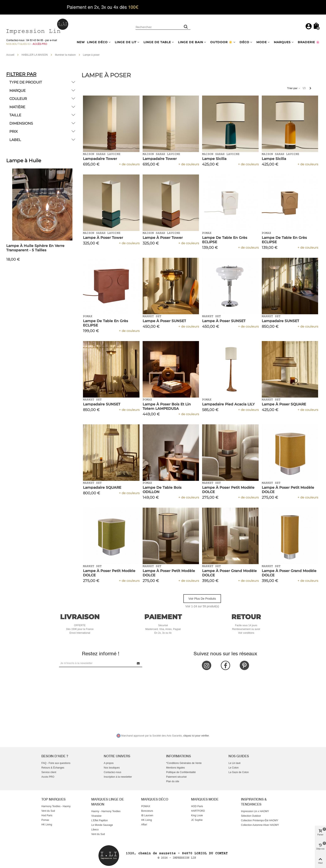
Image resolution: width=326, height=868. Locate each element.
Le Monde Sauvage (102, 825)
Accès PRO (48, 777)
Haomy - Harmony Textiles (106, 811)
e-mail (53, 40)
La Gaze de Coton (239, 772)
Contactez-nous (112, 772)
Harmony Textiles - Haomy (56, 806)
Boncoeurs (147, 811)
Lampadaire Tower (100, 159)
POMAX (146, 806)
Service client (49, 772)
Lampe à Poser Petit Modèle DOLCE (228, 490)
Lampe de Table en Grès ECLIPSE (225, 240)
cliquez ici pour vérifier (196, 736)
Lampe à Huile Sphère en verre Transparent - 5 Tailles (35, 248)
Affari (144, 825)
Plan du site (173, 781)
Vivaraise (96, 816)
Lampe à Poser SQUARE (284, 404)
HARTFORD (198, 811)
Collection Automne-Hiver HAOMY (260, 825)
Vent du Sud (48, 811)
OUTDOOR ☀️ (221, 42)
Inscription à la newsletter (118, 777)
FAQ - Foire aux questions (56, 763)
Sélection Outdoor (251, 816)
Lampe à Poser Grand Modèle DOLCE (229, 573)
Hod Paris (47, 815)
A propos (109, 763)
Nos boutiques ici (18, 44)
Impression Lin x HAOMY (255, 811)
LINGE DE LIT (126, 42)
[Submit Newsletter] (138, 663)
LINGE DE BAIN (191, 42)
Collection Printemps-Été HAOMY (260, 820)
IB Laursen (147, 815)
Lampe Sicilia (214, 159)
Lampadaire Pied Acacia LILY (228, 404)
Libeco (95, 830)
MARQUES (282, 42)
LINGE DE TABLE (157, 42)
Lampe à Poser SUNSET (164, 321)
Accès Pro (40, 44)
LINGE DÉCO (97, 42)
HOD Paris (197, 806)
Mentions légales (175, 768)
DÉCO (244, 42)
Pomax (45, 820)
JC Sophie (197, 820)
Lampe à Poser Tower (103, 238)
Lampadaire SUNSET (280, 321)
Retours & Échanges (53, 768)
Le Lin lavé (235, 763)
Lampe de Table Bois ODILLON (162, 490)
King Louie (197, 815)
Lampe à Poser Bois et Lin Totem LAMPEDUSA (167, 406)
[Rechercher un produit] (186, 27)
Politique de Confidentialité (181, 772)
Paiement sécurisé (176, 777)
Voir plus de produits (202, 599)
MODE (262, 42)
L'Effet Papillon (99, 820)
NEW (81, 42)
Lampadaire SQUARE (102, 487)
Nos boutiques (112, 768)
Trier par (294, 88)
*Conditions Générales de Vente (184, 763)
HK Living (47, 825)
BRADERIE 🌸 (309, 42)
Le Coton (234, 768)
